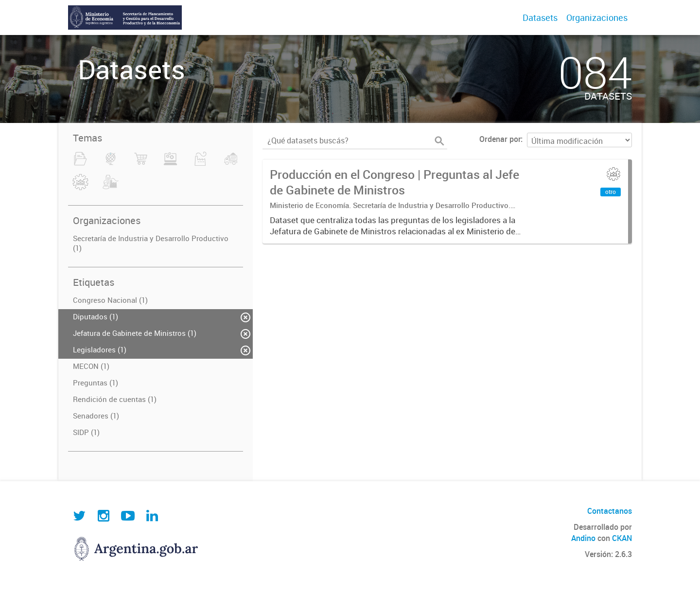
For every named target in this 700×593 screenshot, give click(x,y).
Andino (583, 538)
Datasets (540, 17)
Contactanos (610, 511)
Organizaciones (597, 17)
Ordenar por (500, 139)
